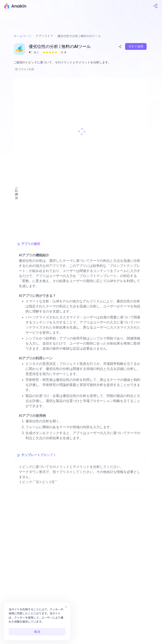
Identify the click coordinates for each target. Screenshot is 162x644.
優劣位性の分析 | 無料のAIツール (79, 36)
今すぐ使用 (136, 46)
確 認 (37, 632)
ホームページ (22, 36)
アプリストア (44, 36)
